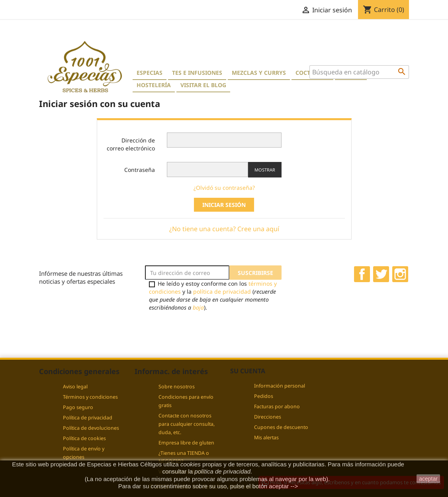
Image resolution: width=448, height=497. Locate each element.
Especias (150, 73)
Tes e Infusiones (197, 73)
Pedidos (264, 396)
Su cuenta (248, 371)
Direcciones (268, 417)
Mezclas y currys (259, 73)
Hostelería (154, 85)
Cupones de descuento (281, 427)
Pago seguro (78, 407)
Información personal (280, 386)
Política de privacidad (88, 418)
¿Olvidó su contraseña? (224, 188)
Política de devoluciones (91, 428)
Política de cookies (84, 438)
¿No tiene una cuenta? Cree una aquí (224, 229)
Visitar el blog (203, 85)
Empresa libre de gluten (186, 443)
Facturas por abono (277, 406)
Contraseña (140, 170)
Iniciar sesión (224, 205)
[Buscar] (359, 72)
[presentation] (211, 330)
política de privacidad (222, 291)
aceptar (428, 479)
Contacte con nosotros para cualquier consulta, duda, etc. (187, 424)
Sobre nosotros (177, 387)
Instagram (400, 274)
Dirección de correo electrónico (131, 144)
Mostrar (265, 170)
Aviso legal (75, 387)
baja (198, 307)
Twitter (381, 274)
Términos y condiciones (90, 397)
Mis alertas (266, 438)
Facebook (362, 274)
